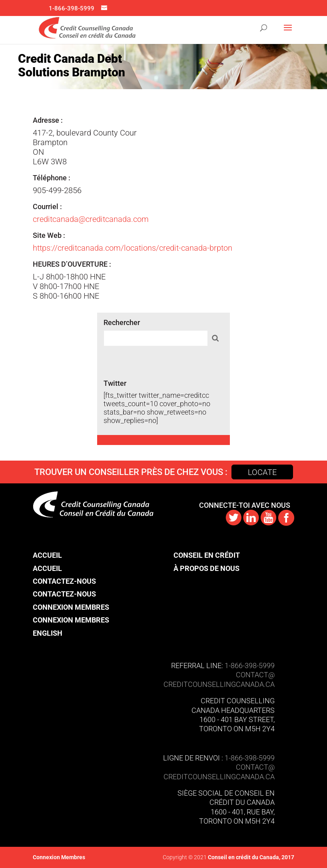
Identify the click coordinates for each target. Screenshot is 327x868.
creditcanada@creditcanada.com (91, 219)
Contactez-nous (64, 581)
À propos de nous (206, 568)
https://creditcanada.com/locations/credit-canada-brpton (133, 248)
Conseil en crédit (207, 555)
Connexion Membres (71, 607)
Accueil (47, 555)
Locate (262, 472)
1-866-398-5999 (72, 8)
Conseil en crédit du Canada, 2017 (250, 857)
